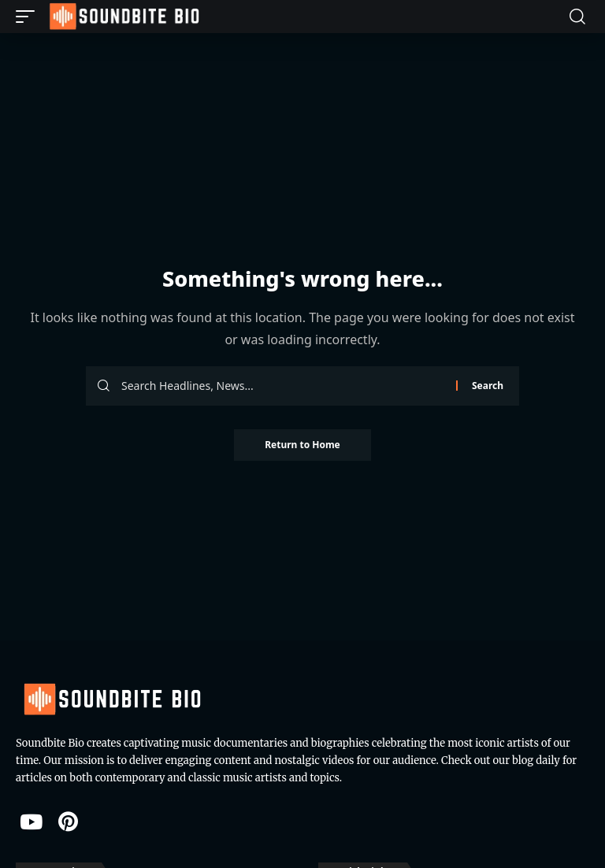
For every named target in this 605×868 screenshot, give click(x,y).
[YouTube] (31, 822)
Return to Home (302, 445)
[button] (29, 17)
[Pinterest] (68, 822)
